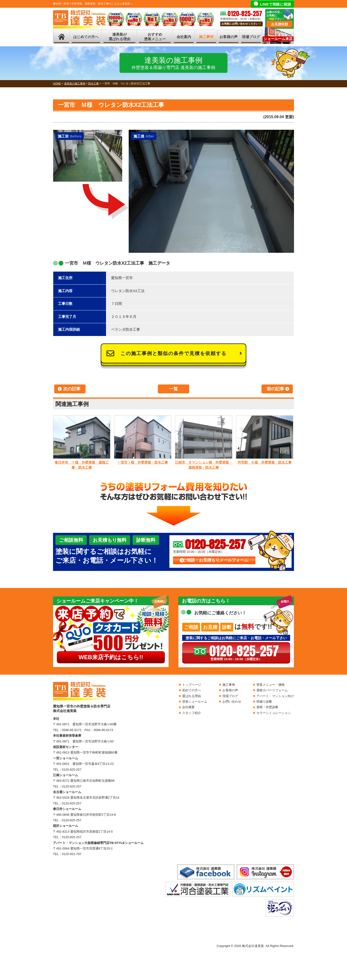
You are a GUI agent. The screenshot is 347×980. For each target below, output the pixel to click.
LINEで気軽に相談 (276, 4)
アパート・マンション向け (275, 696)
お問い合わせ (232, 702)
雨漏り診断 (264, 702)
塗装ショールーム (195, 702)
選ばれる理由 (192, 696)
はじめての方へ (86, 37)
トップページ (192, 685)
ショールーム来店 (278, 39)
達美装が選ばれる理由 (120, 37)
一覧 (173, 389)
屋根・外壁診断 (267, 707)
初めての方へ (192, 690)
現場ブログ (251, 37)
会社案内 (184, 37)
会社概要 (188, 707)
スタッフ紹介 (192, 713)
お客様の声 (229, 37)
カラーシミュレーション (274, 713)
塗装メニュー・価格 (270, 685)
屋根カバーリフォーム (272, 690)
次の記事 (72, 389)
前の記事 (275, 389)
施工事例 (206, 37)
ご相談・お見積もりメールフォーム (215, 560)
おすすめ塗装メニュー (155, 37)
